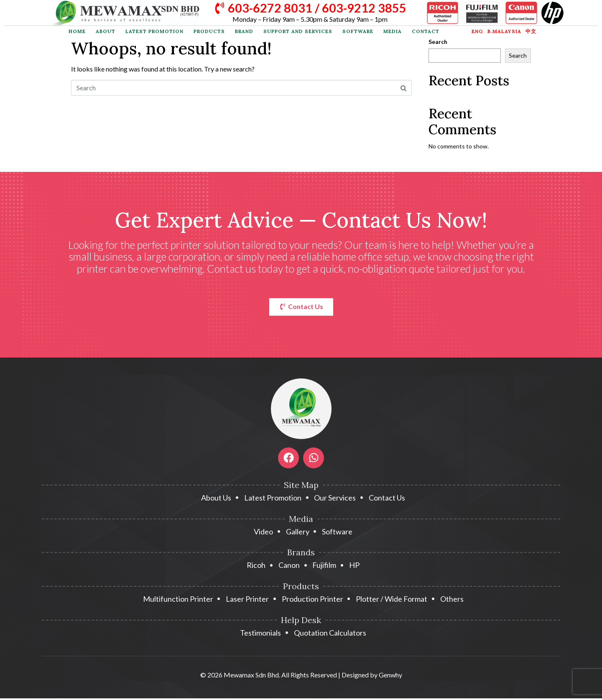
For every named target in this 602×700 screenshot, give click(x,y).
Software (358, 31)
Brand (244, 31)
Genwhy (390, 676)
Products (209, 31)
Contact (426, 31)
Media (393, 31)
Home (77, 31)
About (106, 31)
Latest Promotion (154, 31)
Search (438, 42)
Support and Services (298, 31)
